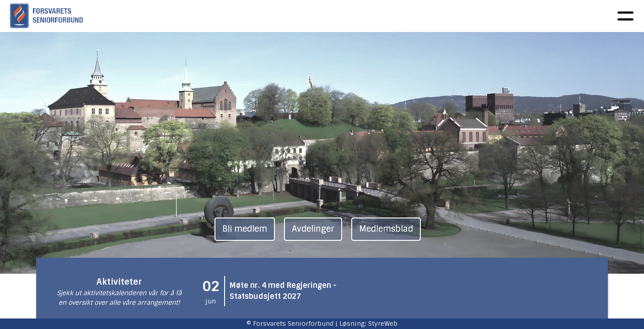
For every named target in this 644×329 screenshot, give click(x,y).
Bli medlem (245, 229)
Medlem (467, 16)
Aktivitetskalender (344, 16)
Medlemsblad (386, 229)
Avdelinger (417, 16)
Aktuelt (239, 16)
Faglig (280, 16)
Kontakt (517, 16)
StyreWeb (383, 324)
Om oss (198, 16)
